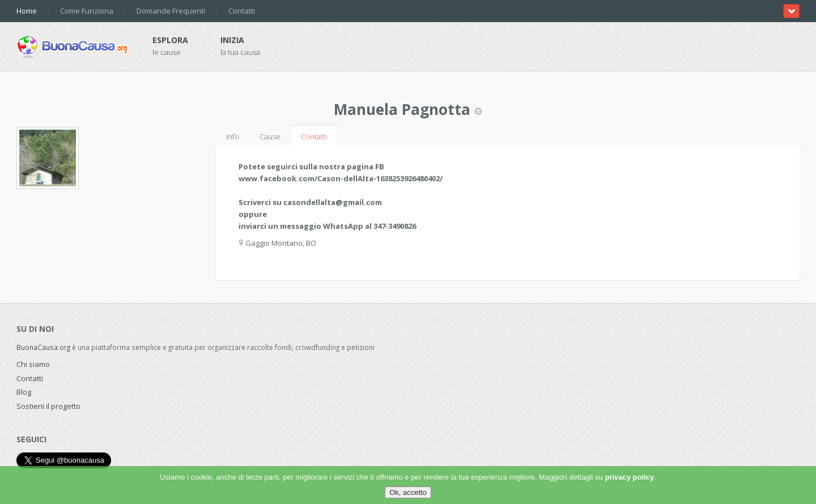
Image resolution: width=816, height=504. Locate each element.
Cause (270, 136)
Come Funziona (87, 11)
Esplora (170, 40)
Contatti (242, 11)
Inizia (232, 40)
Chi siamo (33, 364)
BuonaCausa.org (43, 347)
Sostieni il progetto (48, 406)
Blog (24, 392)
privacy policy (629, 477)
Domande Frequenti (171, 11)
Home (27, 11)
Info (233, 136)
